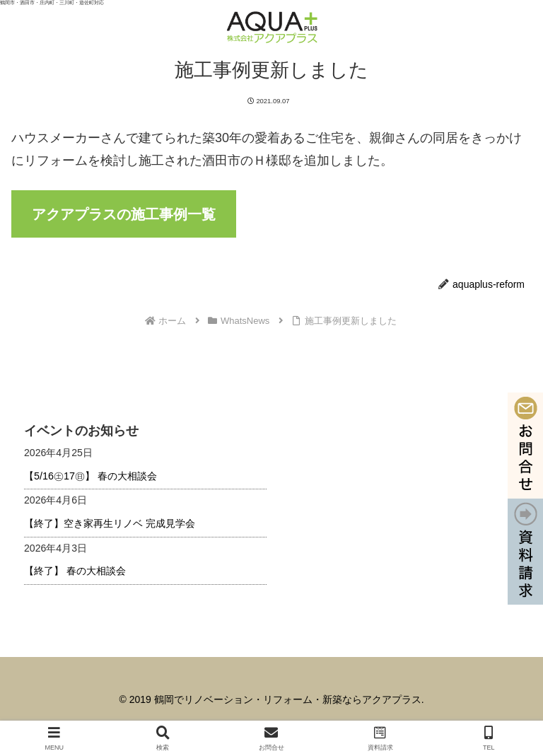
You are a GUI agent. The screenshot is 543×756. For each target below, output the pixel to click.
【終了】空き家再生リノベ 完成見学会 (110, 523)
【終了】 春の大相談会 (75, 571)
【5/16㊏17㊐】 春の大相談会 (90, 476)
